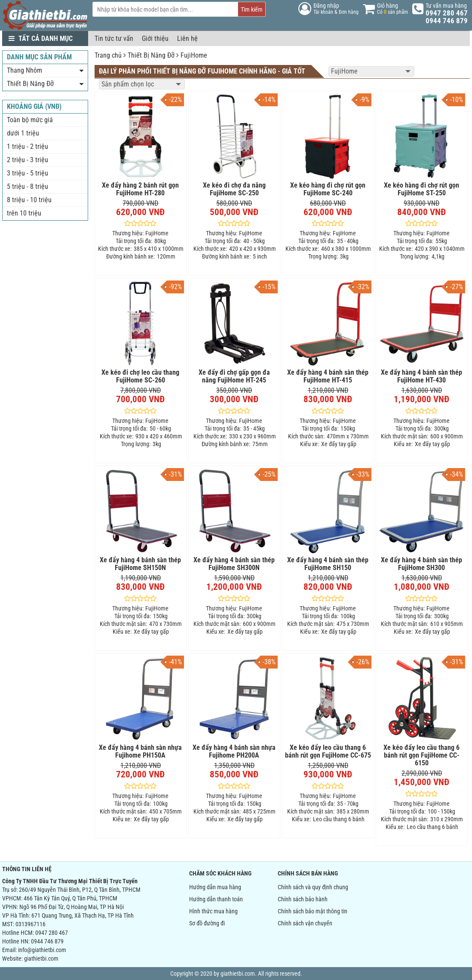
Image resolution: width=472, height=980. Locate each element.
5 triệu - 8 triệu (28, 186)
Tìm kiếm (252, 9)
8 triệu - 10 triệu (29, 200)
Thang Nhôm (25, 70)
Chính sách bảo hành (303, 899)
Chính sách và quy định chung (313, 887)
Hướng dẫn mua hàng (215, 887)
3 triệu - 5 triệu (28, 173)
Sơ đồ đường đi (207, 923)
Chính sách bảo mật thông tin (313, 911)
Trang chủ (108, 55)
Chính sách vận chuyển (305, 923)
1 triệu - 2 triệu (28, 146)
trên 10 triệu (24, 213)
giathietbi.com (41, 958)
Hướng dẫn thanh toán (216, 899)
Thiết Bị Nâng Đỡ (151, 55)
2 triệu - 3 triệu (28, 160)
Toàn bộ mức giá (30, 120)
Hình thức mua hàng (213, 911)
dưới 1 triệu (23, 133)
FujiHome (194, 55)
